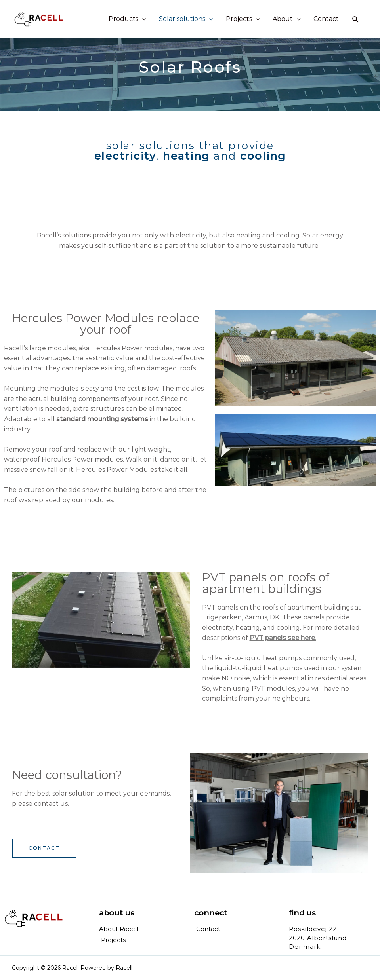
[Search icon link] (356, 19)
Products (123, 19)
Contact (326, 19)
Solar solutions (182, 19)
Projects (239, 19)
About (283, 19)
